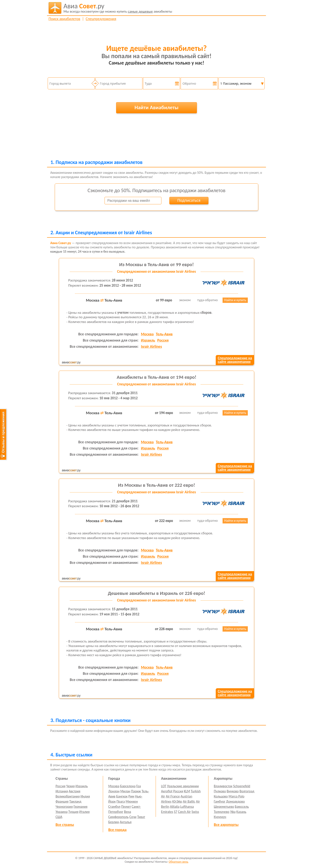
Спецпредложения (101, 19)
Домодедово (235, 801)
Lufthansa (187, 807)
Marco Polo (236, 796)
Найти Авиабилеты (156, 107)
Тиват (141, 817)
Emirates (167, 812)
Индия (85, 796)
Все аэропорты (226, 825)
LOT (164, 786)
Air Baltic (189, 801)
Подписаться (189, 200)
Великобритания (68, 796)
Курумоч (220, 817)
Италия (85, 812)
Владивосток (223, 786)
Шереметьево (224, 807)
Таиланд (75, 801)
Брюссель (242, 807)
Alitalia (175, 807)
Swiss (195, 812)
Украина (62, 812)
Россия (163, 340)
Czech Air (184, 812)
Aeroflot (167, 791)
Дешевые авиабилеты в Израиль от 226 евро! (156, 593)
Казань (241, 812)
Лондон (114, 791)
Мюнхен (132, 801)
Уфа (233, 812)
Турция (73, 812)
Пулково (220, 791)
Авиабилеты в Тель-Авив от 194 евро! (157, 377)
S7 (175, 812)
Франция (62, 801)
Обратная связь (179, 862)
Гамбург (220, 801)
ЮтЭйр (177, 801)
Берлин (114, 822)
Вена (128, 812)
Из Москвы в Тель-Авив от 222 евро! (156, 485)
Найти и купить (235, 300)
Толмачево (222, 812)
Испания (62, 791)
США (59, 817)
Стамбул (114, 807)
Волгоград (247, 791)
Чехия (71, 786)
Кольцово (221, 796)
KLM (187, 791)
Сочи (133, 817)
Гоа (138, 786)
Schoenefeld (242, 786)
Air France (173, 796)
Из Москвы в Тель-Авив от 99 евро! (157, 264)
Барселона (128, 786)
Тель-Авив (164, 334)
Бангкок (122, 796)
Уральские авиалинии (183, 786)
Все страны (65, 825)
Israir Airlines (151, 346)
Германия (80, 807)
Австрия (75, 791)
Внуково (233, 791)
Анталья (126, 822)
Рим (131, 796)
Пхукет (126, 807)
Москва (147, 334)
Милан (125, 791)
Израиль (148, 340)
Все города (117, 830)
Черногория (64, 807)
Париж (136, 791)
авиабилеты (118, 8)
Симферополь (119, 817)
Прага (121, 801)
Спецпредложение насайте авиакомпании (235, 360)
